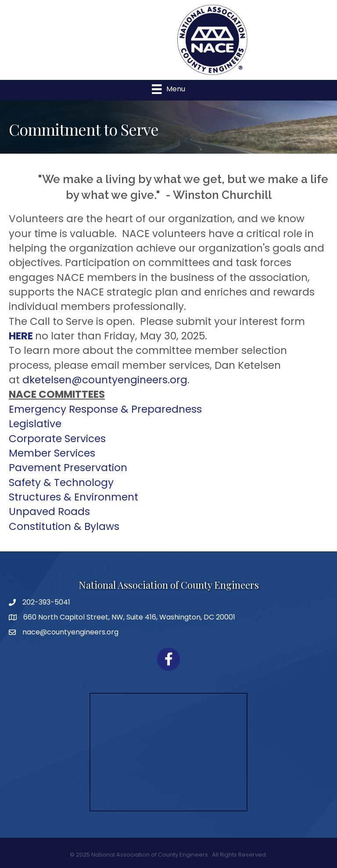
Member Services (52, 453)
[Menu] (168, 89)
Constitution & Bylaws (64, 526)
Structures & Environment (73, 497)
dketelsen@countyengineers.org (105, 380)
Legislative (35, 424)
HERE (21, 336)
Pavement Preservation (68, 468)
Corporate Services (57, 439)
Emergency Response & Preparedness (105, 409)
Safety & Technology (61, 483)
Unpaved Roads (49, 511)
